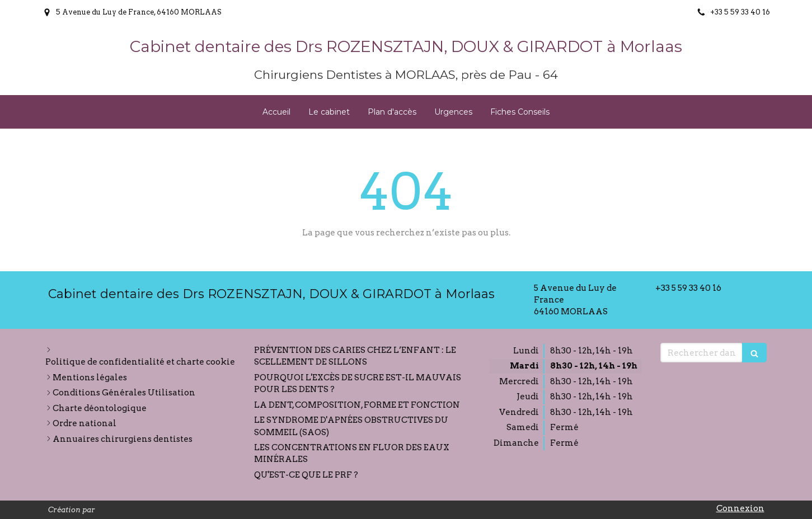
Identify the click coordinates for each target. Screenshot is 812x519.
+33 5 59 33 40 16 (688, 288)
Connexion (740, 508)
